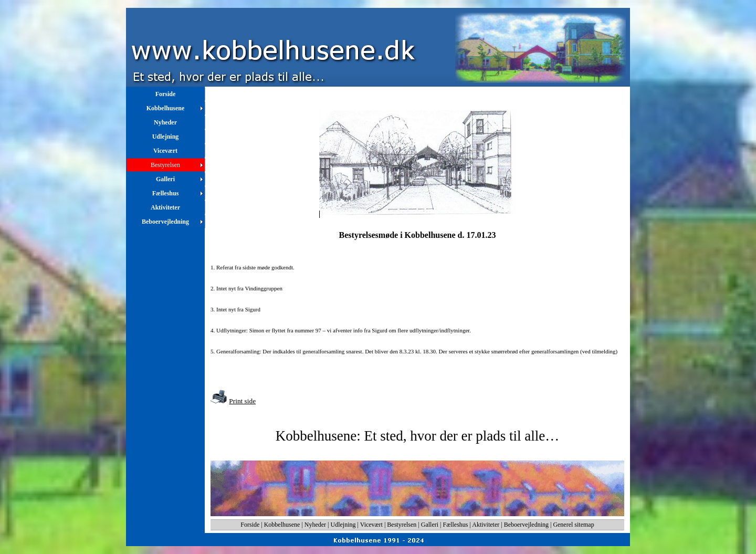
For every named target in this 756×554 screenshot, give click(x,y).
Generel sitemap (573, 525)
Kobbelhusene (282, 525)
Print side (242, 401)
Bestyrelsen (402, 525)
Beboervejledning (526, 525)
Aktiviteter (486, 525)
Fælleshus (456, 525)
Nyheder (315, 525)
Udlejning (343, 525)
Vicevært (371, 525)
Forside (250, 525)
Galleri (430, 525)
